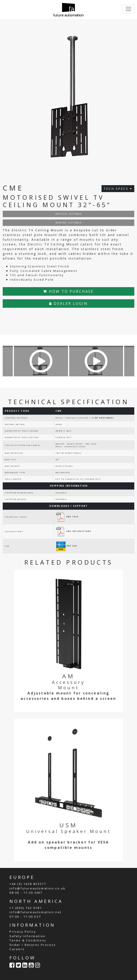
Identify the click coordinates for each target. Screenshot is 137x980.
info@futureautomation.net (35, 912)
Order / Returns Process (33, 945)
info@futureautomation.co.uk (37, 888)
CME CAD (66, 546)
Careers (17, 949)
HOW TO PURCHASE (68, 291)
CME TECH (67, 517)
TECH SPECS (118, 189)
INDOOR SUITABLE (68, 214)
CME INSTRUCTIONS (73, 531)
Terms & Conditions (28, 940)
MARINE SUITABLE (69, 223)
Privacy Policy (23, 932)
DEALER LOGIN (68, 304)
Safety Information (28, 936)
